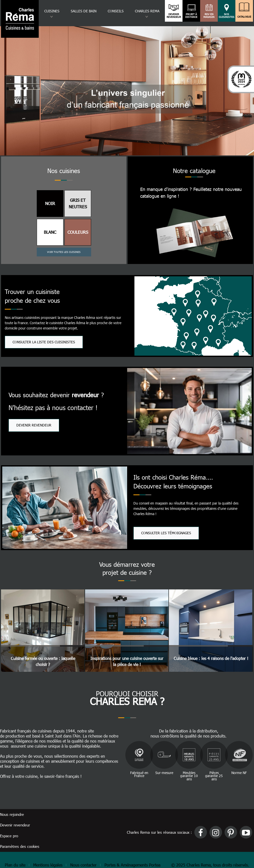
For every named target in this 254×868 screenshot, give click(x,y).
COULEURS (78, 232)
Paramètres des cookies (20, 846)
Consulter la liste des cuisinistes (44, 342)
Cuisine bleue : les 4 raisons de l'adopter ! (211, 658)
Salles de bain (84, 11)
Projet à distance (191, 16)
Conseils (116, 11)
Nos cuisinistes (227, 16)
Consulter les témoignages (166, 533)
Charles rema (147, 11)
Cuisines (52, 11)
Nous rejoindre (12, 814)
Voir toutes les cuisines (64, 252)
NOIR (50, 203)
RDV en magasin (209, 16)
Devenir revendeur (174, 16)
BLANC (50, 232)
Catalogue (244, 15)
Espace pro (9, 836)
